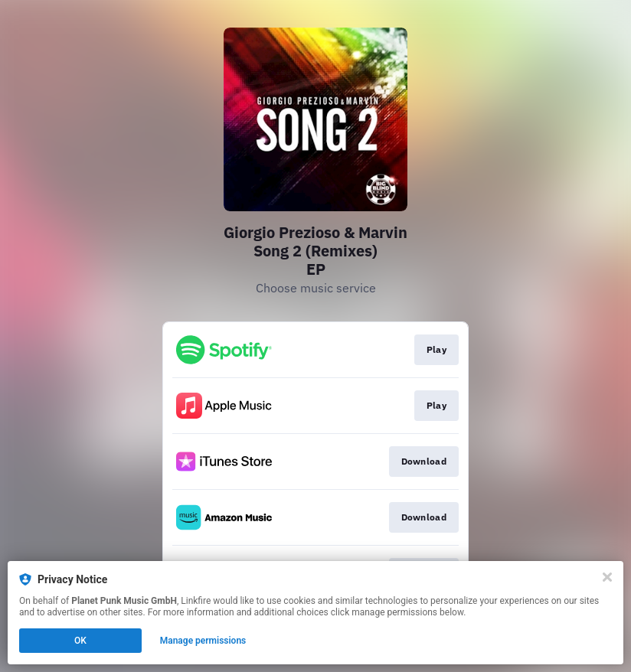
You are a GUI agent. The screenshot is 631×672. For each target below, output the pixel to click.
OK (80, 641)
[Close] (607, 577)
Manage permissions (203, 641)
